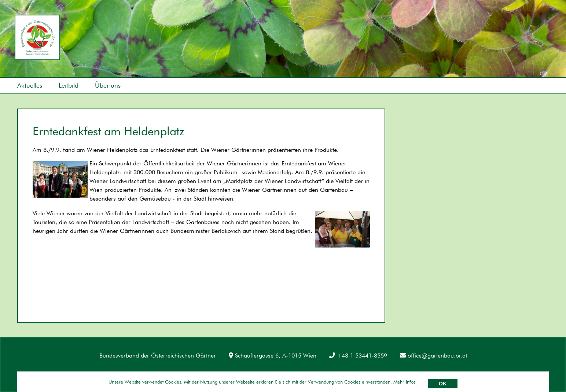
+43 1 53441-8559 (358, 356)
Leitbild (69, 85)
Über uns (108, 85)
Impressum (32, 373)
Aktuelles (30, 85)
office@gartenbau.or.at (433, 356)
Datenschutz (74, 373)
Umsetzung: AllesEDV (530, 373)
